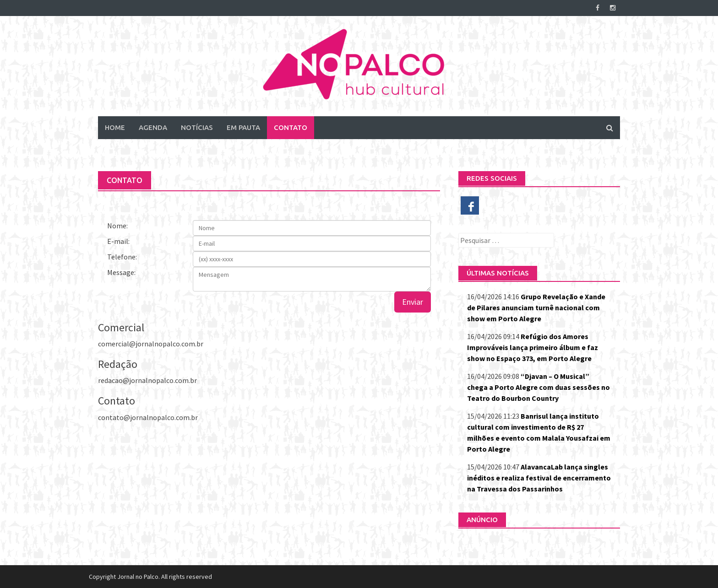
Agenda (153, 127)
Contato (291, 127)
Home (115, 127)
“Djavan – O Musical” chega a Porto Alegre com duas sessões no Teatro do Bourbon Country (538, 387)
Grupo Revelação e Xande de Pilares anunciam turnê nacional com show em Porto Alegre (536, 307)
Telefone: (122, 257)
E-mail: (118, 241)
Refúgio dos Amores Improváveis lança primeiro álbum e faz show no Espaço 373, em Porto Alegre (533, 347)
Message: (121, 272)
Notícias (197, 127)
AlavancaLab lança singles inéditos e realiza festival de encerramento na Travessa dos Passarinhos (539, 478)
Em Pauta (243, 127)
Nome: (117, 226)
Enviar (413, 302)
